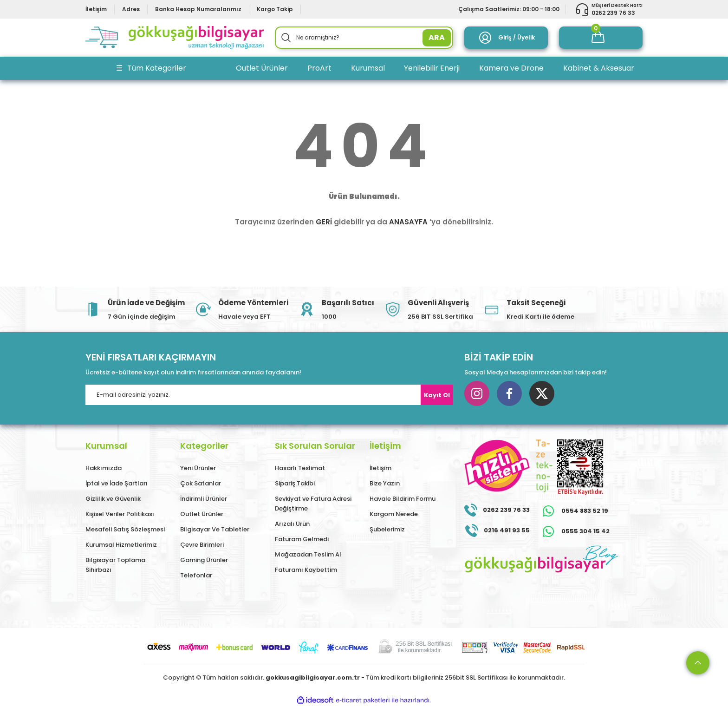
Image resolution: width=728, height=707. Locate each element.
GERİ (324, 222)
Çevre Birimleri (202, 545)
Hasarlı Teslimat (300, 468)
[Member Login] (506, 38)
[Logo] (175, 38)
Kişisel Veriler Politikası (120, 514)
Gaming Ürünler (204, 560)
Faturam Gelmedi (302, 539)
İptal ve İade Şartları (117, 483)
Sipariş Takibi (295, 483)
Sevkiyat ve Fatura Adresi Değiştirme (313, 504)
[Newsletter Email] (269, 395)
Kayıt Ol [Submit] (437, 395)
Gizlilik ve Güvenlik (113, 499)
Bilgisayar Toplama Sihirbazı (115, 565)
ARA (437, 37)
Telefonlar (196, 575)
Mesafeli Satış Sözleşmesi (125, 529)
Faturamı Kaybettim (306, 570)
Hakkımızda (104, 468)
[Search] (364, 38)
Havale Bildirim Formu (403, 499)
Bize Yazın (385, 483)
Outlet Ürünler (202, 514)
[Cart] (601, 38)
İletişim (380, 468)
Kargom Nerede (394, 514)
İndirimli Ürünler (204, 499)
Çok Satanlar (201, 483)
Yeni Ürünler (198, 468)
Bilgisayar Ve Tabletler (215, 529)
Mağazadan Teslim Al (308, 554)
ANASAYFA (408, 222)
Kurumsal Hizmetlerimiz (121, 545)
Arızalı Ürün (292, 524)
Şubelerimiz (387, 529)
